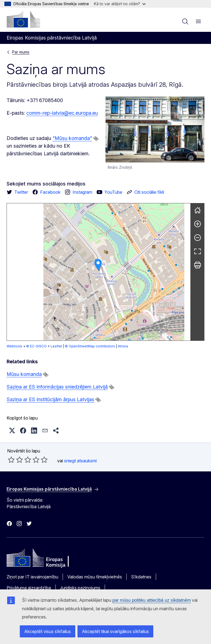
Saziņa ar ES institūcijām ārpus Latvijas (50, 399)
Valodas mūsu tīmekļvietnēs (95, 577)
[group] (99, 272)
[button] (98, 265)
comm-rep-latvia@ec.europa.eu (62, 113)
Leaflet (56, 346)
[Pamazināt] (198, 238)
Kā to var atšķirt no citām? (120, 4)
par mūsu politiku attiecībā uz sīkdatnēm (152, 600)
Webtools (14, 346)
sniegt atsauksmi (80, 461)
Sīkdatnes (141, 577)
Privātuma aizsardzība (29, 588)
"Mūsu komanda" (72, 138)
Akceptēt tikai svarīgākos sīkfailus (115, 631)
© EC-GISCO (36, 346)
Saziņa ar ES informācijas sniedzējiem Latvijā (57, 387)
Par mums (21, 52)
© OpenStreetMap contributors (90, 346)
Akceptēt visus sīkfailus (48, 631)
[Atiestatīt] (198, 210)
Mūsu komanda (24, 374)
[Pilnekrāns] (198, 251)
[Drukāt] (198, 265)
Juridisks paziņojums (80, 588)
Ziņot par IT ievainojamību (32, 577)
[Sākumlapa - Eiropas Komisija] (23, 19)
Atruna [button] (123, 346)
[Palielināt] (198, 224)
